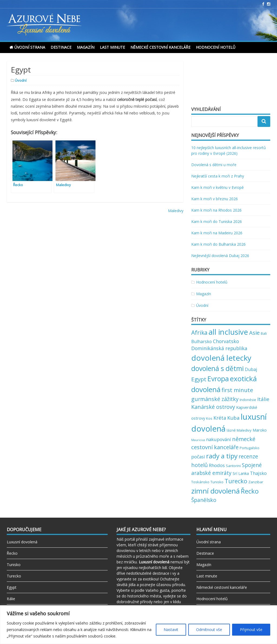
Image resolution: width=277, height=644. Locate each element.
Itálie (11, 599)
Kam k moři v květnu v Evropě (217, 187)
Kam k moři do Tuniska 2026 (217, 221)
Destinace (61, 47)
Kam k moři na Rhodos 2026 (216, 210)
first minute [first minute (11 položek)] (237, 390)
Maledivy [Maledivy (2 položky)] (244, 430)
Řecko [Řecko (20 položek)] (250, 491)
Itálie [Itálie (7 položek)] (263, 399)
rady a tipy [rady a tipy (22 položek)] (222, 456)
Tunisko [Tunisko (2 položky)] (217, 482)
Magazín (86, 47)
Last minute (112, 47)
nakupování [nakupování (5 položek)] (219, 439)
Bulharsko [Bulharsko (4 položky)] (202, 341)
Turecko (14, 576)
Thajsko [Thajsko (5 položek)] (258, 473)
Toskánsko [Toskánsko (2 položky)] (200, 482)
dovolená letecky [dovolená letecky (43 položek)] (221, 358)
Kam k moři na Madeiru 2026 (217, 233)
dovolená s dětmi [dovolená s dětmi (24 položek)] (217, 368)
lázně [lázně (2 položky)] (231, 430)
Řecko (12, 553)
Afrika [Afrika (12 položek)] (199, 332)
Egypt (12, 587)
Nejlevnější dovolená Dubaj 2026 (220, 256)
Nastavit (171, 630)
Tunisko (14, 565)
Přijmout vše (251, 630)
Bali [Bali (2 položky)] (264, 333)
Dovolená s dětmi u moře (214, 165)
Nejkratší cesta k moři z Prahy (218, 176)
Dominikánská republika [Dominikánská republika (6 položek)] (219, 348)
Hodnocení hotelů (216, 47)
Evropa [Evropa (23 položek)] (218, 379)
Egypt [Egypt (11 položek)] (199, 379)
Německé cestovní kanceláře (160, 47)
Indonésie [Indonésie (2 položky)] (248, 400)
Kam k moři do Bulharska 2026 (218, 244)
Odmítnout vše (209, 630)
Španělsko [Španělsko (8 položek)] (204, 500)
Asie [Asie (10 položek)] (254, 333)
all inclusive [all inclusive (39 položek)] (228, 332)
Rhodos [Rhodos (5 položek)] (217, 465)
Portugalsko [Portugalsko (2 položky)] (250, 448)
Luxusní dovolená (22, 542)
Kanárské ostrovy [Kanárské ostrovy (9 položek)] (213, 407)
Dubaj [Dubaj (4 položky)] (251, 369)
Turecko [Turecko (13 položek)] (236, 481)
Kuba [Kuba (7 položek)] (233, 418)
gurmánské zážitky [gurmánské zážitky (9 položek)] (215, 399)
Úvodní (21, 80)
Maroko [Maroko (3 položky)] (260, 430)
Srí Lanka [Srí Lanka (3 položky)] (241, 473)
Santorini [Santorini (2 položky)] (233, 466)
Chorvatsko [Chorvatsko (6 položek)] (226, 341)
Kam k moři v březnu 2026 (215, 199)
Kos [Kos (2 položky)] (209, 418)
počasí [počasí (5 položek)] (198, 457)
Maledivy (176, 211)
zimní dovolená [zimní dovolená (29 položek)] (215, 491)
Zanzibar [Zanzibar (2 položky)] (256, 482)
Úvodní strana (30, 47)
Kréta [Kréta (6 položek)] (220, 418)
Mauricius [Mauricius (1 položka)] (198, 440)
